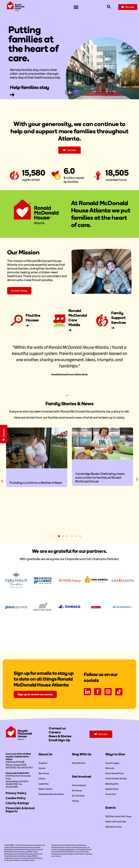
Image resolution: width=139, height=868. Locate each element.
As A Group (77, 791)
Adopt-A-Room (112, 789)
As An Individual (79, 785)
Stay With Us (82, 754)
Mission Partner (45, 789)
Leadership (44, 784)
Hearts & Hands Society (116, 779)
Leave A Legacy (112, 763)
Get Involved (82, 776)
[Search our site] (109, 7)
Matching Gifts (112, 784)
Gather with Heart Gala (116, 822)
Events (111, 808)
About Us (45, 754)
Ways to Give (115, 754)
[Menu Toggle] (76, 7)
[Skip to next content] (70, 92)
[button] (5, 366)
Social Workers (79, 763)
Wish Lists (110, 768)
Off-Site (75, 801)
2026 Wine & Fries (114, 827)
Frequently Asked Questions (51, 794)
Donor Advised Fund (114, 773)
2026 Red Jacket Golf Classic (118, 817)
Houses (42, 768)
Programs (43, 763)
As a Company (78, 796)
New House (44, 773)
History (42, 779)
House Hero (111, 794)
